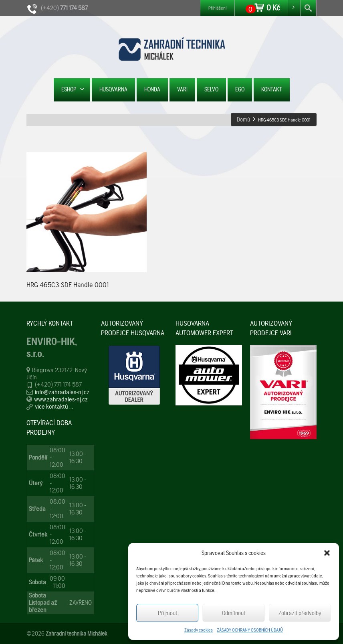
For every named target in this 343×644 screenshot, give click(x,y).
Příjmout (167, 613)
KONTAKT (272, 89)
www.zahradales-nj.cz (61, 399)
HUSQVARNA (113, 89)
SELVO (211, 89)
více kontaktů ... (54, 406)
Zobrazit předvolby (300, 613)
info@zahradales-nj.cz (62, 392)
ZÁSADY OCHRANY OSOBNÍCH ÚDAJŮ (250, 630)
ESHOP (73, 89)
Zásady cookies (199, 630)
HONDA (152, 89)
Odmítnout (234, 613)
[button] (327, 553)
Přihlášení (217, 8)
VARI (182, 89)
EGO (240, 89)
